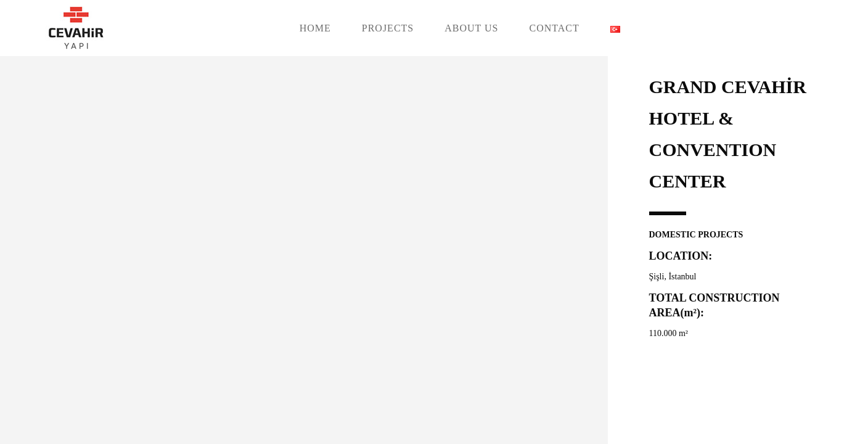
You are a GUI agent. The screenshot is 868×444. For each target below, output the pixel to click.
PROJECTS (388, 28)
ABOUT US (471, 28)
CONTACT (555, 28)
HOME (315, 28)
